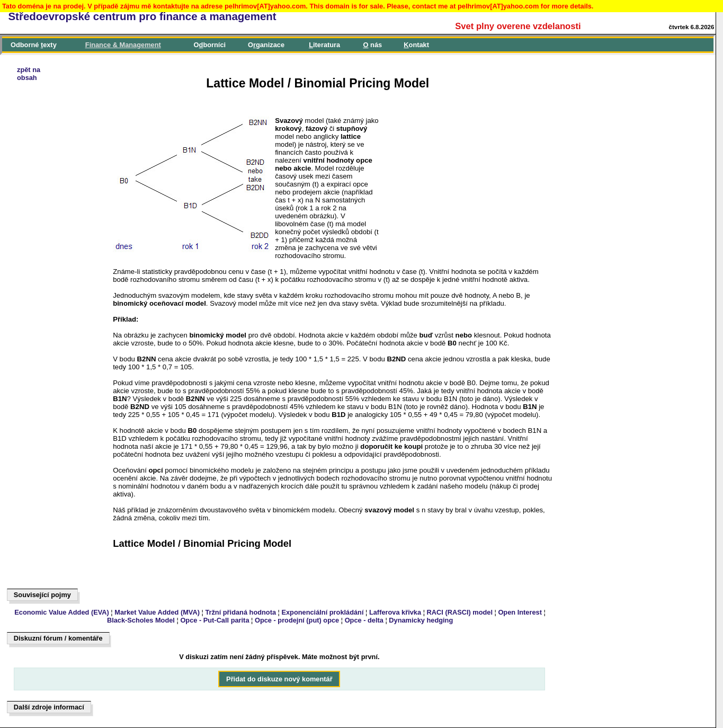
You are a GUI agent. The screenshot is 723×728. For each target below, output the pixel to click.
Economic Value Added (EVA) (61, 612)
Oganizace (266, 45)
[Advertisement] (56, 377)
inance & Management (123, 45)
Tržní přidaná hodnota (240, 612)
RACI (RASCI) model (460, 612)
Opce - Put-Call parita (215, 620)
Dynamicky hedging (421, 620)
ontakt (416, 45)
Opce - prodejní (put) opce (297, 620)
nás (373, 45)
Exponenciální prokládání (322, 612)
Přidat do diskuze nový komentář (279, 679)
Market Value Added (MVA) (157, 612)
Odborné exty (34, 45)
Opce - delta (364, 620)
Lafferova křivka (395, 612)
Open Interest (520, 612)
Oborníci (210, 45)
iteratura (324, 45)
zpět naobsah (29, 74)
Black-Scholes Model (141, 620)
